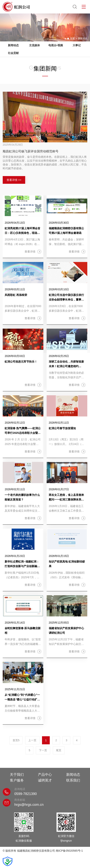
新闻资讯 (83, 39)
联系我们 (73, 780)
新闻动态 (13, 45)
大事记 (77, 45)
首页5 (16, 740)
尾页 (59, 750)
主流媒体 (34, 45)
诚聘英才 (45, 780)
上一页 (32, 740)
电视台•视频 (56, 45)
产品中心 (45, 775)
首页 (72, 39)
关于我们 (17, 775)
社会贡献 (13, 53)
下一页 (43, 750)
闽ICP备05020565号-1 (69, 851)
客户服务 (17, 780)
